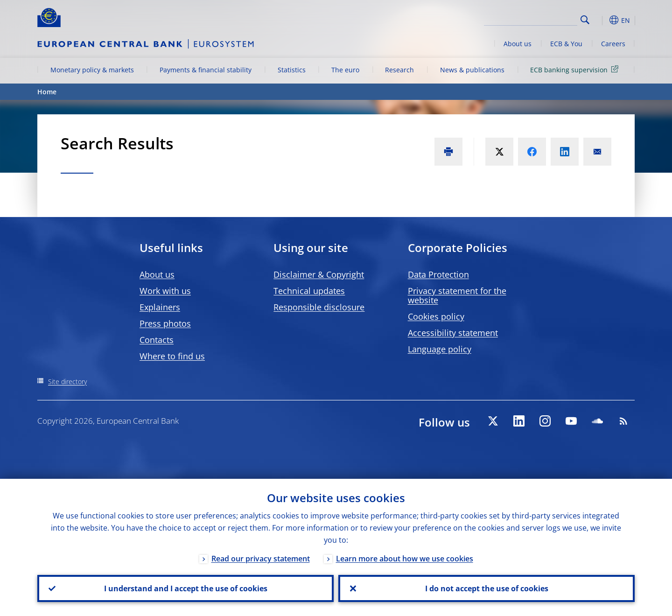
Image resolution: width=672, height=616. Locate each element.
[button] (602, 20)
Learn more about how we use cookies (405, 559)
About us (518, 44)
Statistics (292, 70)
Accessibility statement (453, 333)
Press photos (165, 323)
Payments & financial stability (206, 70)
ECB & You (566, 44)
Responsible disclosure (319, 307)
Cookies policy (436, 316)
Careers (613, 44)
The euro (345, 70)
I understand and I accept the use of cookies (186, 588)
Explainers (160, 307)
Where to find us (172, 356)
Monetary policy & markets (92, 70)
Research (399, 70)
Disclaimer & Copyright (319, 274)
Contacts (157, 340)
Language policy (440, 349)
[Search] (531, 19)
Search (585, 20)
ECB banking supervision (576, 69)
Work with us (165, 291)
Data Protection (438, 274)
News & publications (472, 70)
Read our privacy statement (261, 559)
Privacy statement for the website (457, 295)
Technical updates (309, 291)
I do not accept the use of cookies (487, 588)
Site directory (67, 381)
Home (47, 92)
